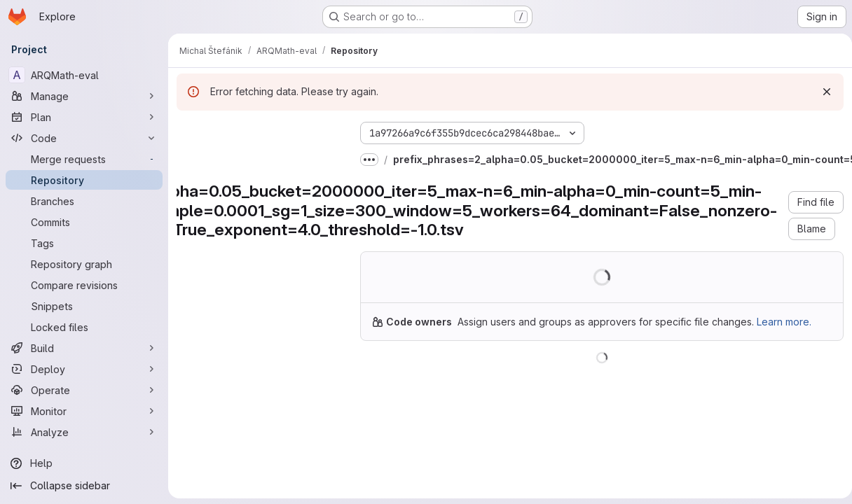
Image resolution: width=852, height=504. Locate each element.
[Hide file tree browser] (188, 130)
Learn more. (784, 322)
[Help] (84, 463)
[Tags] (84, 243)
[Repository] (84, 180)
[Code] (84, 138)
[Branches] (84, 201)
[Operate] (84, 390)
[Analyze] (84, 432)
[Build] (84, 348)
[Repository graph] (84, 264)
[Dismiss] (821, 92)
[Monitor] (84, 411)
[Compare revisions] (84, 285)
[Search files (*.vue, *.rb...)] (257, 158)
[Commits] (84, 222)
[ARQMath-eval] (84, 75)
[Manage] (84, 96)
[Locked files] (84, 327)
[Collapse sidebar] (84, 486)
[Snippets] (84, 306)
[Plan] (84, 117)
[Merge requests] (84, 159)
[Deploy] (84, 369)
